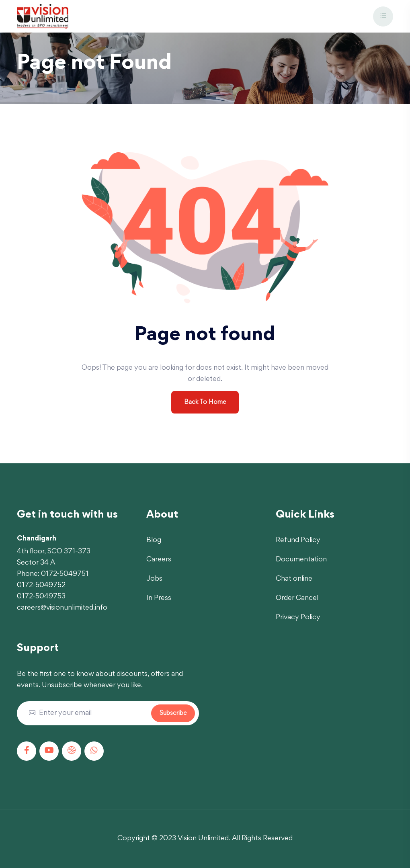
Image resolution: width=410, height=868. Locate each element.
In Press (159, 598)
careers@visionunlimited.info (62, 608)
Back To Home (205, 402)
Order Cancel (297, 598)
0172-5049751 (65, 574)
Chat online (294, 579)
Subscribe (173, 713)
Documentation (301, 560)
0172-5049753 (41, 597)
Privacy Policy (298, 618)
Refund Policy (298, 540)
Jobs (154, 579)
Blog (154, 540)
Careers (159, 560)
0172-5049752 (41, 585)
